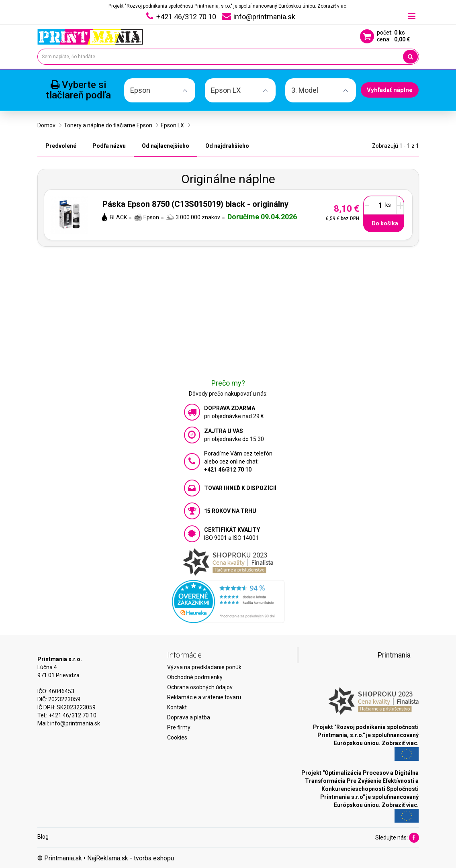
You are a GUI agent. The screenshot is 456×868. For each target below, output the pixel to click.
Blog (43, 837)
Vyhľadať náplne (390, 90)
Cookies (177, 737)
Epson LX (172, 125)
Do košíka (385, 223)
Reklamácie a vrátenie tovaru (204, 697)
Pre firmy (179, 727)
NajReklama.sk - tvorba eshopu (131, 858)
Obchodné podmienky (195, 677)
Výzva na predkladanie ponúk (204, 667)
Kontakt (177, 707)
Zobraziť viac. (332, 6)
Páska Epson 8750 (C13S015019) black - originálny (195, 204)
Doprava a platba (189, 717)
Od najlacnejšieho (166, 146)
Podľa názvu (109, 146)
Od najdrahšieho (227, 146)
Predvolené (61, 146)
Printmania (394, 655)
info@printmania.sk (75, 723)
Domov (46, 125)
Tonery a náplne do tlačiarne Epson (108, 125)
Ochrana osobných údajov (200, 687)
